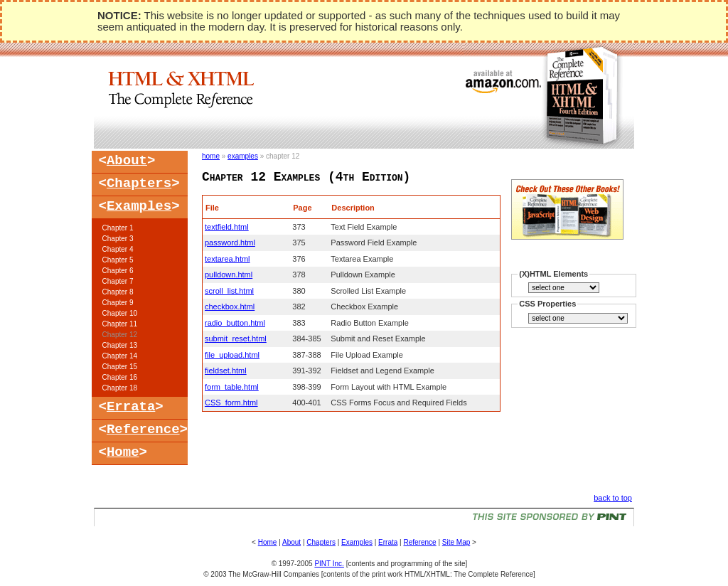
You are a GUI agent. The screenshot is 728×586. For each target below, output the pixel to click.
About (127, 161)
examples (243, 156)
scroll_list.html (229, 291)
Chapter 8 (118, 292)
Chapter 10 (120, 313)
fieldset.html (226, 371)
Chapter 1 (118, 228)
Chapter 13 (120, 345)
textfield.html (227, 227)
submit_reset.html (236, 339)
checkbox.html (230, 307)
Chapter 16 (120, 377)
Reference (143, 430)
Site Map (456, 542)
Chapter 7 (118, 281)
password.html (230, 243)
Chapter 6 (118, 271)
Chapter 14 (120, 356)
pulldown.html (229, 275)
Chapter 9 (118, 303)
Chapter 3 (118, 239)
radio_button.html (235, 323)
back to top (613, 498)
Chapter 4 (118, 249)
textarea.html (227, 259)
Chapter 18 (120, 388)
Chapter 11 (120, 324)
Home (123, 452)
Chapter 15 (120, 367)
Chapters (139, 183)
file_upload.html (232, 355)
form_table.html (232, 387)
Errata (131, 407)
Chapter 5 (118, 260)
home (211, 156)
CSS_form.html (231, 403)
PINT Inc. (329, 564)
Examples (139, 206)
